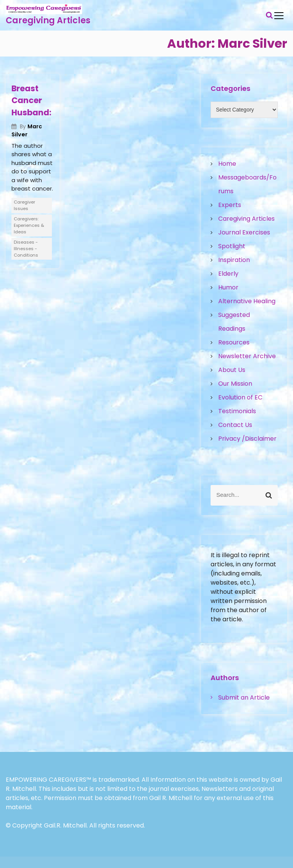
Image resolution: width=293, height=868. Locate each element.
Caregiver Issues (24, 205)
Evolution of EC (240, 397)
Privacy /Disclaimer (247, 439)
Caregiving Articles (48, 20)
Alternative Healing (247, 301)
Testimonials (237, 411)
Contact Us (235, 425)
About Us (232, 370)
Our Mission (235, 384)
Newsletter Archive (247, 356)
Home (227, 164)
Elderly (228, 274)
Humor (228, 287)
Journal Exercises (244, 232)
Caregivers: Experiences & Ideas (29, 225)
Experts (230, 205)
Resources (234, 342)
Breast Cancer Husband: (31, 100)
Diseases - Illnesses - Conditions (26, 249)
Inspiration (234, 260)
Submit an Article (244, 697)
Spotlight (232, 246)
